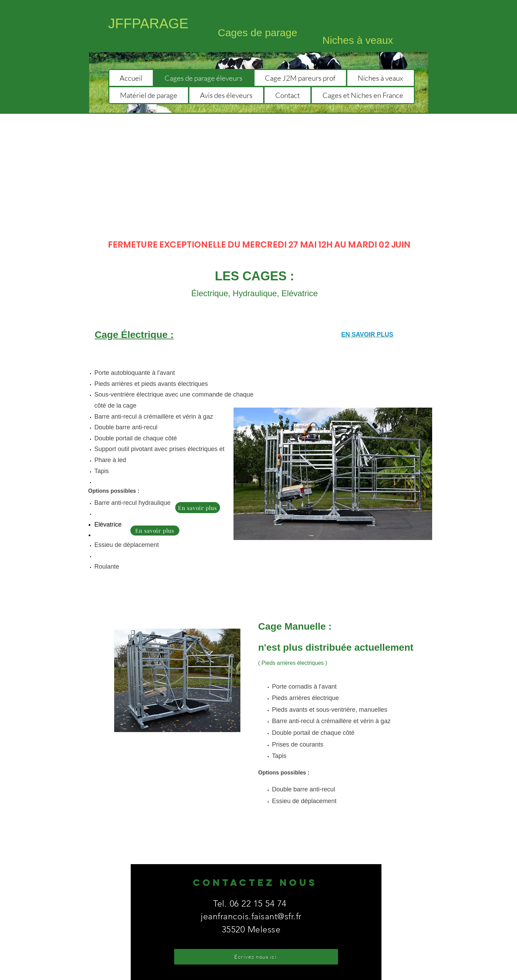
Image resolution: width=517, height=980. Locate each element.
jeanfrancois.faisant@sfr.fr (251, 916)
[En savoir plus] (198, 508)
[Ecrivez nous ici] (256, 957)
